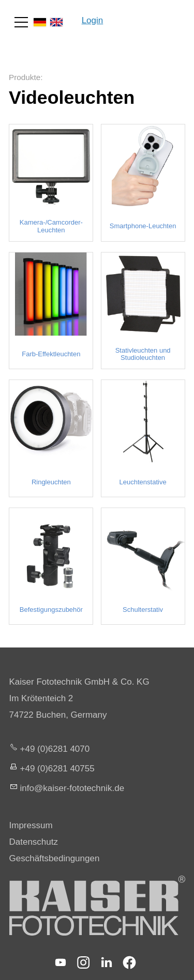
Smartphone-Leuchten (143, 226)
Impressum (31, 825)
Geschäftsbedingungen (55, 858)
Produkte (25, 77)
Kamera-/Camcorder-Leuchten (51, 226)
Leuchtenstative (143, 482)
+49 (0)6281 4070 (55, 749)
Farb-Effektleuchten (51, 354)
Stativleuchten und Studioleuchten (143, 354)
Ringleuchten (51, 482)
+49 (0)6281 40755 (57, 769)
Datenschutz (34, 842)
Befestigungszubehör (51, 610)
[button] (21, 22)
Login (93, 20)
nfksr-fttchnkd (72, 788)
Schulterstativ (143, 610)
